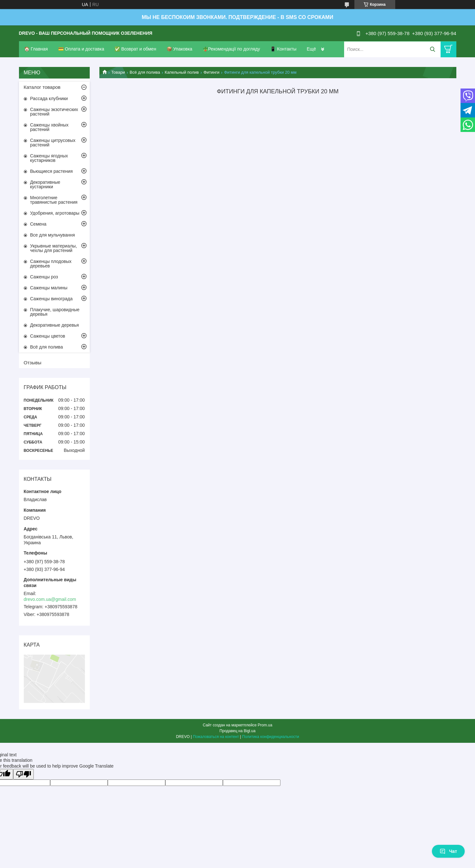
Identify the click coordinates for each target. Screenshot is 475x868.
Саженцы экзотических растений (54, 112)
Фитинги (212, 72)
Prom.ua (265, 725)
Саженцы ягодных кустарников (49, 158)
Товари (118, 72)
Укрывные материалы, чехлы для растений (54, 248)
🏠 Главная (36, 49)
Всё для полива (145, 72)
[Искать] (433, 49)
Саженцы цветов (48, 336)
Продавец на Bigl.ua (238, 731)
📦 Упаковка (179, 49)
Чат (448, 851)
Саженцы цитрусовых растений (53, 143)
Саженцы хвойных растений (50, 127)
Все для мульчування (53, 235)
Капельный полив (182, 72)
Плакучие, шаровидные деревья (55, 312)
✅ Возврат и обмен (135, 49)
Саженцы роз (44, 277)
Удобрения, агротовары (55, 213)
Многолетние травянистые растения (54, 200)
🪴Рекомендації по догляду (231, 49)
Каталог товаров (42, 87)
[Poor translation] (23, 774)
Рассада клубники (49, 98)
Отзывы (33, 363)
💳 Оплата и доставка (81, 49)
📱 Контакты (283, 49)
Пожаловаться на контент (216, 737)
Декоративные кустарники (45, 184)
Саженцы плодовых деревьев (51, 264)
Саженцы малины (49, 288)
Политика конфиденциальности (271, 737)
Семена (38, 224)
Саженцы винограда (51, 299)
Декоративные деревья (55, 325)
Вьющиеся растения (51, 171)
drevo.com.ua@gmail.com (50, 599)
